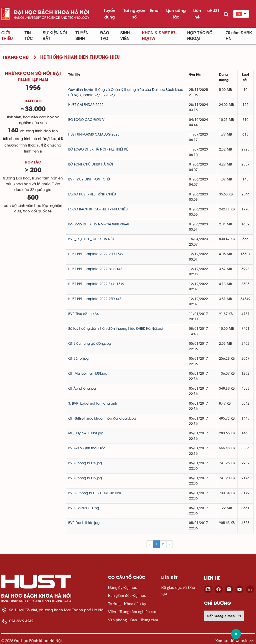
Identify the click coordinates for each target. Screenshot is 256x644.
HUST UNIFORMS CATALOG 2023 (94, 135)
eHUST (213, 10)
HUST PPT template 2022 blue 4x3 (95, 269)
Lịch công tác (176, 14)
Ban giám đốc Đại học (127, 595)
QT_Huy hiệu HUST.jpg (86, 433)
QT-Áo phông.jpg (82, 389)
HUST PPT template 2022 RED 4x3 (95, 299)
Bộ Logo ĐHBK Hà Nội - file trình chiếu (99, 224)
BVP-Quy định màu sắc (87, 448)
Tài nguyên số (134, 14)
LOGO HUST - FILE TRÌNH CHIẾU (92, 194)
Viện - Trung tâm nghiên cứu (133, 611)
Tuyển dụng (109, 14)
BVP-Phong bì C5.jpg (85, 478)
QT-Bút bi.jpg (78, 359)
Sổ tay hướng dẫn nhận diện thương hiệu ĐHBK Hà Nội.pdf (116, 329)
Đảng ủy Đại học (122, 587)
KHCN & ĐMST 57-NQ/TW (159, 36)
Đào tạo (105, 36)
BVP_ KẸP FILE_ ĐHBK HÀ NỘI (91, 239)
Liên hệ (197, 14)
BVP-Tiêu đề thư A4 (83, 314)
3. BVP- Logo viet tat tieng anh (93, 404)
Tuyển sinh (82, 36)
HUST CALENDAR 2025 (86, 105)
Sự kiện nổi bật (55, 36)
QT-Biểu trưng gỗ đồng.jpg (90, 344)
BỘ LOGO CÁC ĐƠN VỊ (87, 120)
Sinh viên (125, 36)
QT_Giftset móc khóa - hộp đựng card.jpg (102, 419)
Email (155, 10)
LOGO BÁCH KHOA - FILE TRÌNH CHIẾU (98, 209)
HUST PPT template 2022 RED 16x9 (96, 254)
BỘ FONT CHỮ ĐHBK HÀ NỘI (90, 164)
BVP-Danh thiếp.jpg (84, 523)
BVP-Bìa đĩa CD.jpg (84, 508)
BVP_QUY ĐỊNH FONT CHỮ (89, 179)
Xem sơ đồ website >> (234, 641)
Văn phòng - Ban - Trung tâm (133, 620)
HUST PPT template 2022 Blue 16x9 (96, 284)
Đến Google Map (224, 616)
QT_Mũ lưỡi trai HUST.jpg (88, 374)
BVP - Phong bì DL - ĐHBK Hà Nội (94, 493)
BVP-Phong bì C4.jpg (85, 463)
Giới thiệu (7, 36)
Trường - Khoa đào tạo (128, 603)
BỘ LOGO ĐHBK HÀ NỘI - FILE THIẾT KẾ (98, 150)
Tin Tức (29, 36)
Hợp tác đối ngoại (200, 36)
